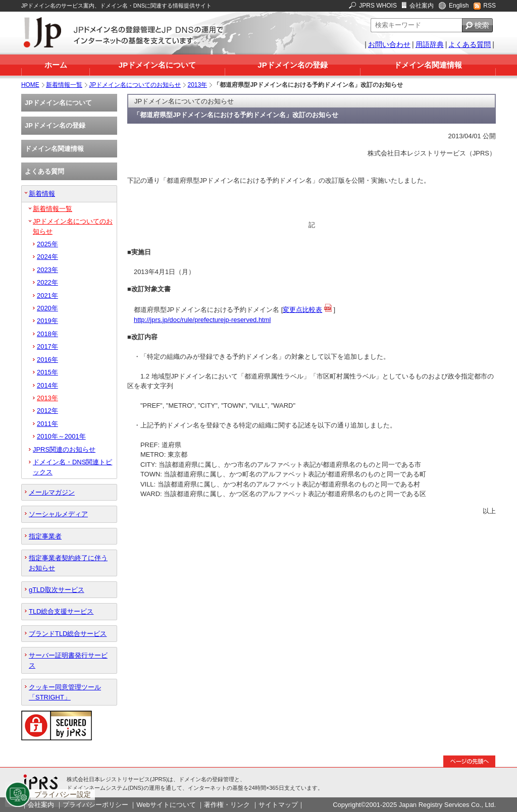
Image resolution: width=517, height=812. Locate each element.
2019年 (47, 321)
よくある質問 (470, 44)
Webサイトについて (166, 805)
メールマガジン (52, 492)
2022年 (47, 282)
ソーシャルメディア (58, 514)
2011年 (47, 424)
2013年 (198, 85)
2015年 (47, 372)
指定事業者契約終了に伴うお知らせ (68, 563)
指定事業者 (45, 536)
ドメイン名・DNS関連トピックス (72, 467)
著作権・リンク (227, 805)
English (459, 6)
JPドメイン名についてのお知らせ (135, 85)
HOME (30, 85)
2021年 (47, 295)
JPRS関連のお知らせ (64, 449)
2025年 (47, 244)
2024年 (47, 257)
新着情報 (42, 194)
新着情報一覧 (64, 85)
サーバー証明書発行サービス (68, 660)
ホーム (56, 65)
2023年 (47, 270)
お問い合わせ (389, 44)
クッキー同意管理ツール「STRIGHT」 (65, 692)
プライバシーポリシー (95, 805)
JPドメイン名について (157, 65)
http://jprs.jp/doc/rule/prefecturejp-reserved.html (202, 320)
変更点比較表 (302, 310)
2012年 (47, 411)
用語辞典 (430, 44)
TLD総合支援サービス (61, 611)
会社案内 (422, 6)
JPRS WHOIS (378, 6)
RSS (489, 6)
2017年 (47, 346)
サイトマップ (278, 805)
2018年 (47, 334)
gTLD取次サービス (57, 590)
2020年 (47, 308)
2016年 (47, 360)
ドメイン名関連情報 (428, 65)
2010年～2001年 (61, 436)
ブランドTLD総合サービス (68, 634)
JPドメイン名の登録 (292, 65)
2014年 (47, 385)
